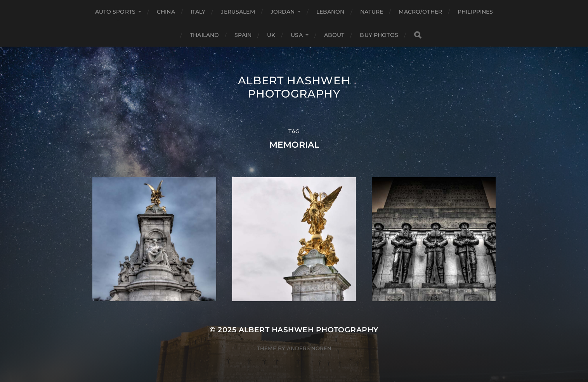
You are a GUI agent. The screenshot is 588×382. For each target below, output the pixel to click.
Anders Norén (309, 348)
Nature (372, 12)
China (166, 12)
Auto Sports (115, 12)
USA (297, 35)
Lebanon (330, 12)
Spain (243, 35)
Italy (198, 12)
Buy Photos (379, 35)
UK (271, 35)
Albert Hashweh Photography (294, 87)
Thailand (204, 35)
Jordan (283, 12)
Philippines (475, 12)
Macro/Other (420, 12)
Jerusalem (238, 12)
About (334, 35)
